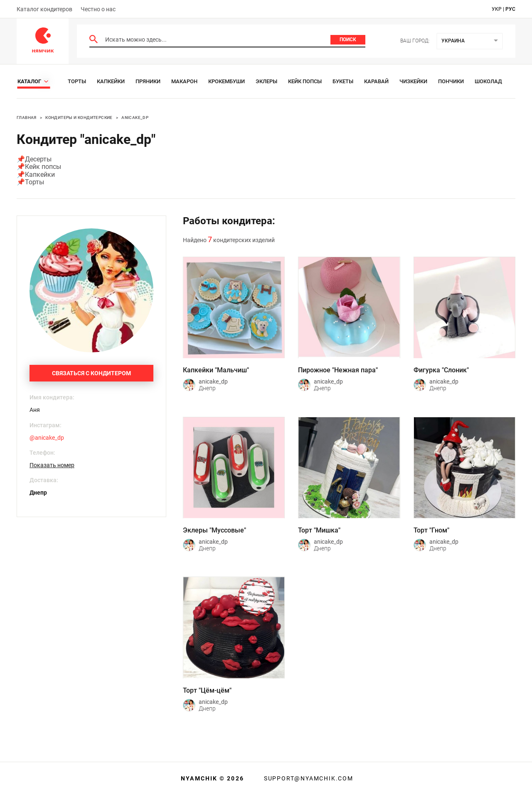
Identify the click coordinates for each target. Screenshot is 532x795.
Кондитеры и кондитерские (79, 118)
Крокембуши (227, 81)
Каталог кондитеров (44, 9)
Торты (77, 81)
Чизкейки (413, 81)
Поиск (348, 40)
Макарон (184, 81)
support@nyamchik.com (308, 778)
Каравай (376, 81)
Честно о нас (98, 9)
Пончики (451, 81)
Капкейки (111, 81)
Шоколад (488, 81)
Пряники (148, 81)
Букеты (343, 81)
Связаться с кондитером (91, 373)
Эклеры (266, 81)
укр (497, 9)
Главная (27, 118)
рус (510, 9)
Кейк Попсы (305, 81)
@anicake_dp (47, 438)
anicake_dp (135, 118)
